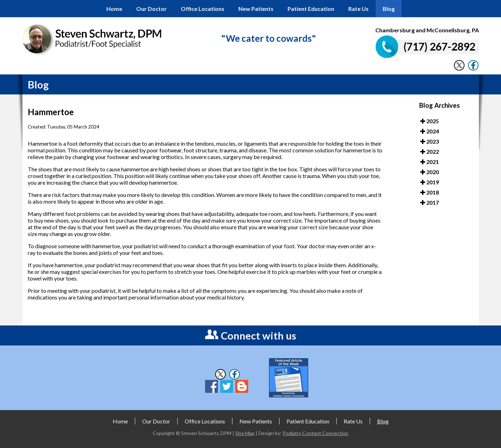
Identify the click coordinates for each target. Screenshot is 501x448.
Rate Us (358, 9)
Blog (389, 9)
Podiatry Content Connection (315, 433)
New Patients (256, 9)
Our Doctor (151, 9)
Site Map (245, 433)
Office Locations (203, 9)
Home (114, 9)
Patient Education (311, 9)
